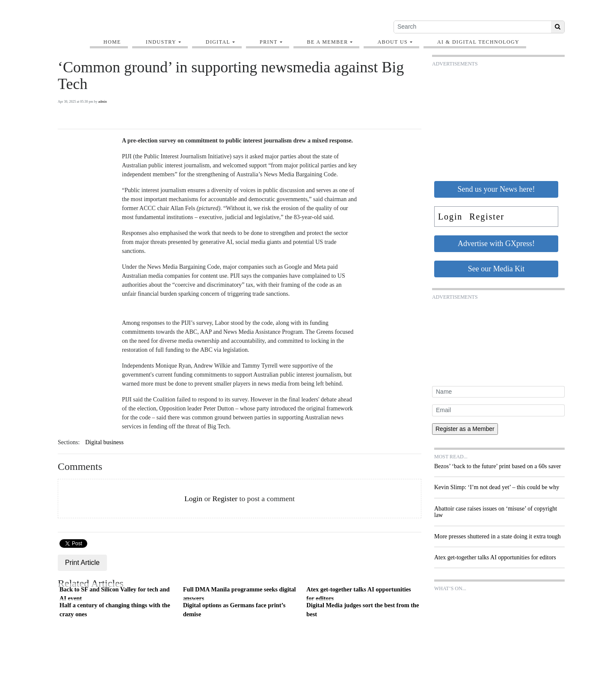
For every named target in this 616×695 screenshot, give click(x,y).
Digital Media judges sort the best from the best (363, 610)
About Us (392, 42)
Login (193, 499)
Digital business (104, 442)
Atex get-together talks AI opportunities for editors (358, 594)
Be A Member (328, 42)
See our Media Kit (496, 269)
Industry (161, 42)
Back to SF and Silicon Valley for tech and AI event (114, 594)
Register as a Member (465, 429)
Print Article (82, 563)
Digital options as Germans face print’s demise (234, 610)
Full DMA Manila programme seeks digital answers (240, 594)
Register (225, 499)
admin (103, 102)
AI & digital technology (478, 42)
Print (269, 42)
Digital (218, 42)
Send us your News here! (496, 189)
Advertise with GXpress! (496, 244)
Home (112, 42)
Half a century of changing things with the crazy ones (115, 610)
